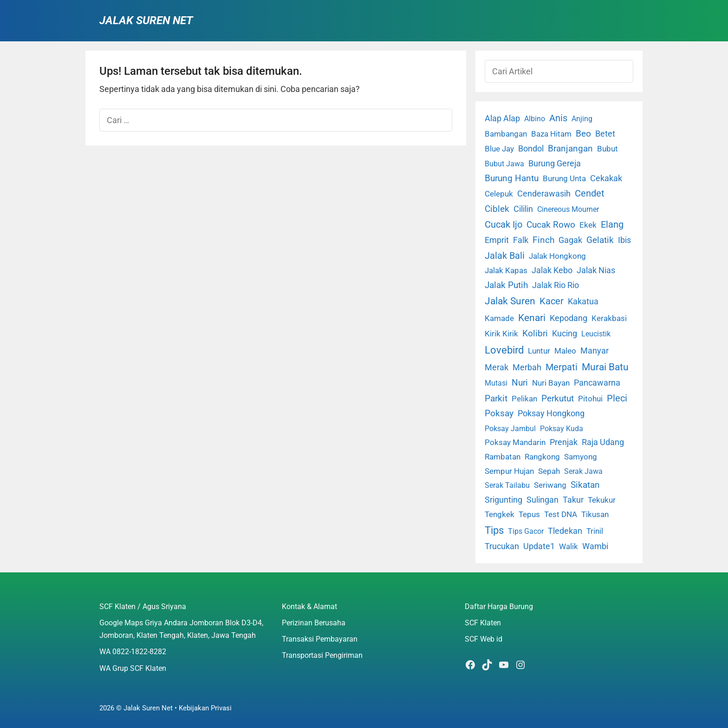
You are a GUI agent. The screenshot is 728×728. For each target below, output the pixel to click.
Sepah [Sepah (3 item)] (549, 471)
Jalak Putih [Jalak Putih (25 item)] (506, 285)
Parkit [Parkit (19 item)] (496, 398)
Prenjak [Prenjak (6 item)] (564, 442)
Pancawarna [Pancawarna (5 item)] (597, 383)
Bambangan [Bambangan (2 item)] (506, 134)
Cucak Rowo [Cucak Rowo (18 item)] (551, 225)
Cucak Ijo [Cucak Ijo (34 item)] (504, 225)
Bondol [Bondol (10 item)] (531, 148)
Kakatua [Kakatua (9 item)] (583, 301)
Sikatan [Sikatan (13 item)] (585, 485)
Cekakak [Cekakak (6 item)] (606, 178)
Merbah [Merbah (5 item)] (527, 367)
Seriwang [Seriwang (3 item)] (550, 485)
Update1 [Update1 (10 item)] (539, 546)
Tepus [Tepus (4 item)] (529, 514)
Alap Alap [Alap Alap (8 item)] (502, 118)
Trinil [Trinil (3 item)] (595, 531)
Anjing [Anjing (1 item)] (582, 119)
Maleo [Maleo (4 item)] (565, 351)
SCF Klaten (483, 623)
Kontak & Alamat (309, 607)
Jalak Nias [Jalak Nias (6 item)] (596, 270)
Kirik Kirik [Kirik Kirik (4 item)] (501, 334)
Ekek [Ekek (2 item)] (588, 225)
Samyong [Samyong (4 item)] (581, 457)
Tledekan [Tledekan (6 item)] (565, 531)
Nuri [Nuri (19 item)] (520, 383)
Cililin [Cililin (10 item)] (523, 209)
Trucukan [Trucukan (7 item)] (502, 546)
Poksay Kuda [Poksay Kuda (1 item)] (562, 429)
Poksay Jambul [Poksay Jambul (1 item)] (510, 429)
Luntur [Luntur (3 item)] (539, 351)
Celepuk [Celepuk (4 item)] (499, 194)
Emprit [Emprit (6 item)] (497, 240)
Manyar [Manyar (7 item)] (595, 351)
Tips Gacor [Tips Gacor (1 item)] (526, 531)
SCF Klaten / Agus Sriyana (143, 607)
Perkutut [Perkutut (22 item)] (558, 398)
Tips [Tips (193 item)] (494, 530)
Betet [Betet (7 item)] (605, 134)
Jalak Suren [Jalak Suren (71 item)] (510, 301)
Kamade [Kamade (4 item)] (499, 318)
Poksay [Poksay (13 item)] (499, 413)
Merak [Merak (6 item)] (497, 367)
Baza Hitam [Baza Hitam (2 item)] (551, 134)
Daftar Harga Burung (499, 607)
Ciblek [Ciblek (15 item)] (497, 209)
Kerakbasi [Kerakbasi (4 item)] (609, 318)
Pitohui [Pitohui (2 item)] (590, 399)
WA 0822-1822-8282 (133, 652)
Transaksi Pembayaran (320, 639)
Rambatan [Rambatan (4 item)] (503, 457)
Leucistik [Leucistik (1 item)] (596, 334)
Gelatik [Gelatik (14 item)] (600, 240)
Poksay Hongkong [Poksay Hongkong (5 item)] (551, 413)
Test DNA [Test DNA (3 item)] (561, 514)
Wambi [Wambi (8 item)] (595, 546)
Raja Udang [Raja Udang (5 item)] (603, 442)
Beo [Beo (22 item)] (583, 134)
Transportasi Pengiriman (322, 655)
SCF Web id (484, 639)
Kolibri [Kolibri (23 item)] (535, 333)
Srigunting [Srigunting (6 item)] (504, 500)
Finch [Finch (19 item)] (543, 240)
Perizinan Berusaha (314, 623)
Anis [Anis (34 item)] (558, 118)
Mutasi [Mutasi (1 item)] (496, 383)
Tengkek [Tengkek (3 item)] (500, 514)
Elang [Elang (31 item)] (612, 225)
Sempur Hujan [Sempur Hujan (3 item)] (509, 471)
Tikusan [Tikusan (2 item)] (595, 515)
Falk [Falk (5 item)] (521, 240)
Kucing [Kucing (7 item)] (565, 333)
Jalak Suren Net (146, 20)
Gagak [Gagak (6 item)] (570, 240)
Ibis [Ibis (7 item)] (624, 240)
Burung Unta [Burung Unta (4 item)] (564, 178)
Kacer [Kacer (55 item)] (552, 301)
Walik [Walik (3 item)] (569, 546)
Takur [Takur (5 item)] (573, 500)
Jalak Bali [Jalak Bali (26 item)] (505, 256)
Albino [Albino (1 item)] (535, 119)
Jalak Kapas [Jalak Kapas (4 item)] (506, 270)
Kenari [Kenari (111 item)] (532, 318)
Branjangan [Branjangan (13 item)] (570, 149)
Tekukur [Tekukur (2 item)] (602, 500)
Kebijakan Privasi (205, 708)
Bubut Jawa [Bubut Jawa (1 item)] (504, 164)
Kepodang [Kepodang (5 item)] (569, 318)
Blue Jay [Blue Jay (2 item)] (499, 149)
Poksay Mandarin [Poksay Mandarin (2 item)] (515, 443)
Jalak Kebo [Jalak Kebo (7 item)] (552, 270)
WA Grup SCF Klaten (133, 668)
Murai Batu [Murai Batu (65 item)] (605, 367)
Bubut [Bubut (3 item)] (608, 149)
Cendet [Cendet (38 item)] (590, 193)
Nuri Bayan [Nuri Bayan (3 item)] (551, 383)
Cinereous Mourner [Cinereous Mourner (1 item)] (568, 209)
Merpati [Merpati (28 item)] (562, 367)
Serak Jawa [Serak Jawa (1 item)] (583, 471)
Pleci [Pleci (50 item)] (617, 398)
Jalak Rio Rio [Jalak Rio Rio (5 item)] (556, 285)
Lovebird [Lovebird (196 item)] (504, 350)
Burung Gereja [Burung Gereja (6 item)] (555, 164)
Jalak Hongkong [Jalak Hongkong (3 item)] (557, 256)
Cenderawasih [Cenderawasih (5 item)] (544, 194)
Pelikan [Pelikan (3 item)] (524, 399)
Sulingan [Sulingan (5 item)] (543, 500)
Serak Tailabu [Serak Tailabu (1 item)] (507, 485)
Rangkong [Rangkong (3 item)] (542, 457)
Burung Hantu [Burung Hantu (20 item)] (512, 178)
